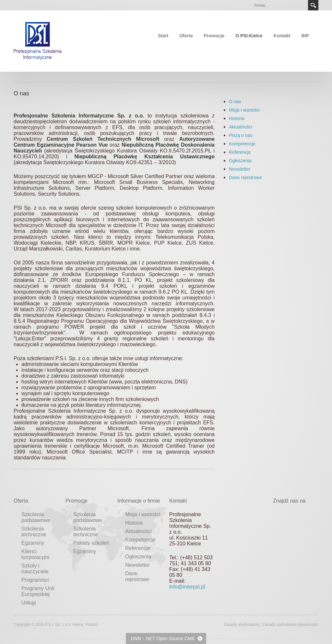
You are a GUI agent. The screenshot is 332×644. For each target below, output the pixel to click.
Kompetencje (242, 144)
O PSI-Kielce (249, 36)
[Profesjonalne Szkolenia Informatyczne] (38, 41)
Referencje (240, 152)
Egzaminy (33, 543)
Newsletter (240, 169)
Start (163, 36)
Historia (237, 118)
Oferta (186, 36)
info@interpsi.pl (187, 587)
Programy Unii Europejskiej (38, 591)
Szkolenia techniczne (34, 532)
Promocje (214, 36)
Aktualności (241, 127)
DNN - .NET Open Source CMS (163, 638)
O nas (235, 102)
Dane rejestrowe (245, 177)
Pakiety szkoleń (91, 543)
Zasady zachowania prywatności (290, 625)
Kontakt (282, 36)
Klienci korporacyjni (35, 554)
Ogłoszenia (240, 161)
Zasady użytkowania (242, 625)
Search (313, 5)
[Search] (279, 5)
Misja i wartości (244, 110)
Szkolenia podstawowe (36, 517)
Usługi (29, 603)
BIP (305, 36)
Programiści (35, 580)
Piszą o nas (241, 135)
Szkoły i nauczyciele (35, 569)
